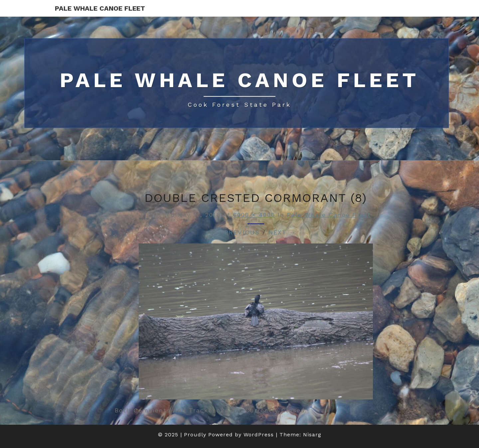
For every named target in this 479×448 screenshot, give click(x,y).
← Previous (238, 232)
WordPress (259, 435)
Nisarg (312, 435)
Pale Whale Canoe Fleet (100, 8)
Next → (282, 232)
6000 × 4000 (254, 215)
